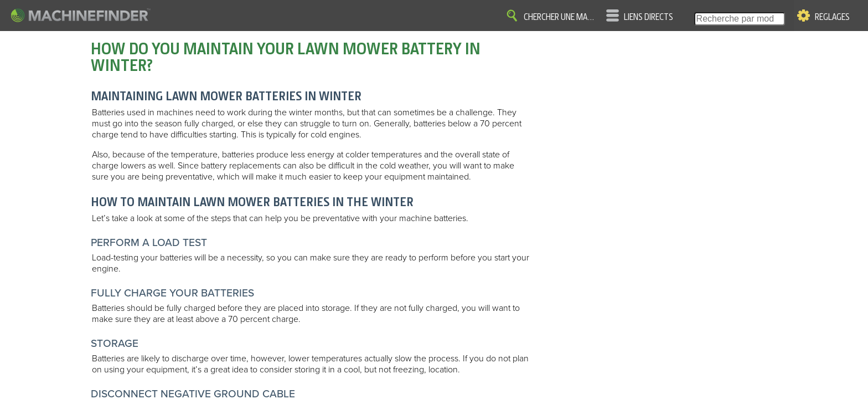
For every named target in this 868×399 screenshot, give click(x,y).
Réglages (832, 17)
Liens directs (649, 17)
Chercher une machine (561, 17)
